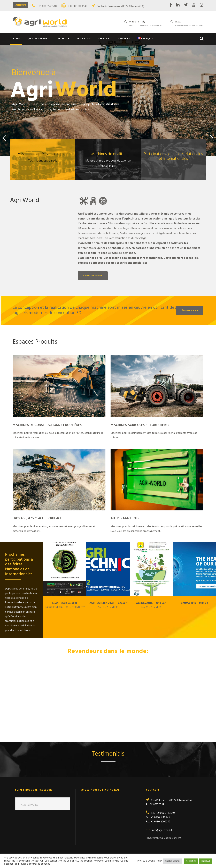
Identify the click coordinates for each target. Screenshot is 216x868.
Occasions (84, 39)
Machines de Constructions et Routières (47, 425)
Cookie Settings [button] (173, 861)
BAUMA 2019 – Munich (194, 603)
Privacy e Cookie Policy (150, 861)
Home (16, 39)
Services (104, 39)
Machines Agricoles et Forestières (140, 425)
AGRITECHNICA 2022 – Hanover (108, 603)
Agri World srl (29, 805)
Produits (63, 39)
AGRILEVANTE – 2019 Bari (151, 603)
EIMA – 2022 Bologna (65, 603)
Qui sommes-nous (39, 39)
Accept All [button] (191, 861)
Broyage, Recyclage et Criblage (37, 518)
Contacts (123, 39)
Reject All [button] (205, 861)
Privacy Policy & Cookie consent (164, 838)
